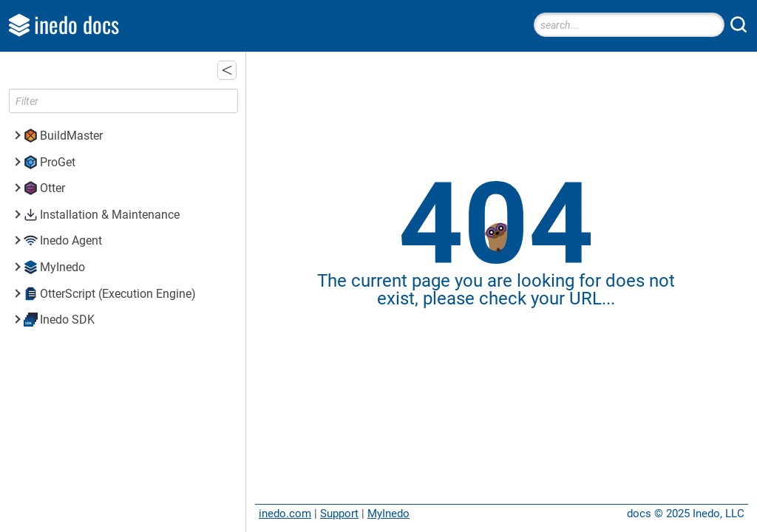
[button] (227, 70)
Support (339, 514)
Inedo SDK (67, 320)
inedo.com (285, 514)
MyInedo (388, 514)
